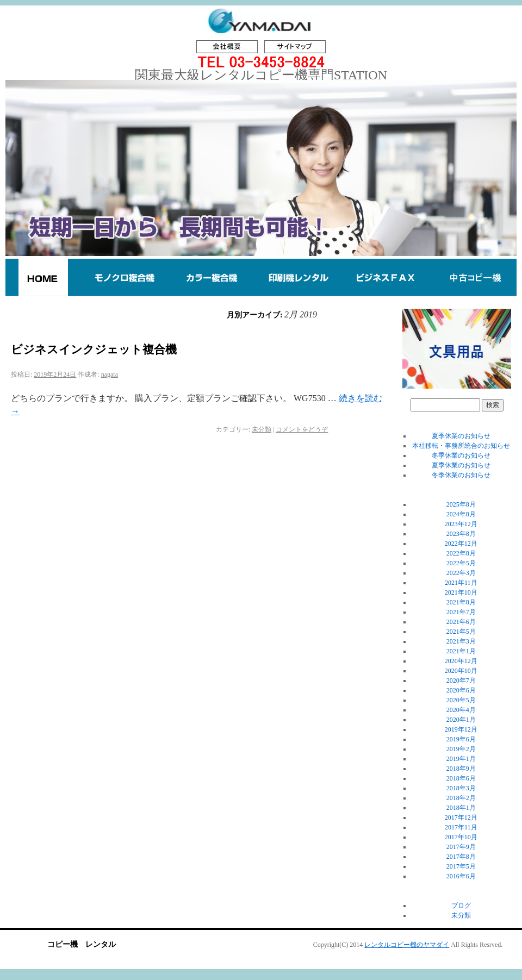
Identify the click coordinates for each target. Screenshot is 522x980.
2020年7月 (461, 681)
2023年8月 (461, 534)
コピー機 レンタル (82, 944)
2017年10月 (461, 837)
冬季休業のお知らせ (461, 455)
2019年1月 (461, 759)
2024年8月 (461, 514)
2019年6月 (461, 739)
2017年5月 (461, 866)
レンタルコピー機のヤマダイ (407, 945)
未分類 (262, 429)
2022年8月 (461, 553)
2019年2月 (461, 749)
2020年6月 (461, 690)
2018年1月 (461, 808)
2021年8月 (461, 602)
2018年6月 (461, 778)
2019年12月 (461, 729)
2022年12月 (461, 544)
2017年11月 (461, 827)
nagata (110, 374)
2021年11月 (461, 583)
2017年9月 (461, 847)
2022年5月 (461, 563)
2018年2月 (461, 798)
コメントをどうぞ (302, 429)
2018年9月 (461, 769)
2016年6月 (461, 876)
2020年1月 (461, 720)
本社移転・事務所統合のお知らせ (461, 446)
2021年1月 (461, 651)
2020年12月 (461, 661)
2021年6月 (461, 622)
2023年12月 (461, 524)
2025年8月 (461, 504)
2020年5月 (461, 700)
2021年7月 (461, 612)
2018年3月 (461, 788)
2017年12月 (461, 817)
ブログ (461, 906)
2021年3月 (461, 641)
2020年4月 (461, 710)
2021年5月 (461, 632)
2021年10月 (461, 592)
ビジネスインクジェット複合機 (94, 349)
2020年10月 (461, 671)
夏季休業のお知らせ (461, 436)
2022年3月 (461, 573)
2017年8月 (461, 857)
